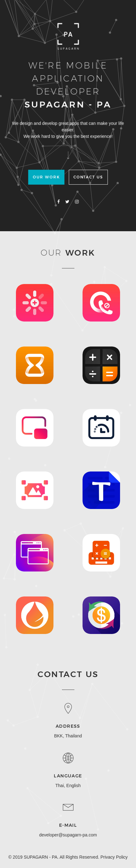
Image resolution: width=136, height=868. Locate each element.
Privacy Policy (114, 857)
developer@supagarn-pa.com (68, 835)
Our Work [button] (47, 177)
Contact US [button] (88, 177)
